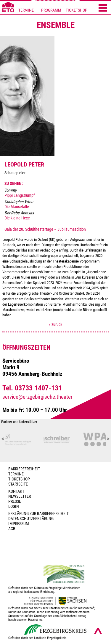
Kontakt (16, 491)
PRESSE (15, 501)
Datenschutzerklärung (31, 519)
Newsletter (20, 496)
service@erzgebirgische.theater (37, 397)
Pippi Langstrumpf (20, 195)
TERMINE (26, 10)
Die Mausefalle (17, 207)
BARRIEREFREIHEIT (24, 469)
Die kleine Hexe (17, 218)
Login (14, 506)
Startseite (18, 484)
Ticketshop (19, 479)
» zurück (55, 325)
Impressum (19, 524)
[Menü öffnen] (103, 8)
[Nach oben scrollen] (98, 631)
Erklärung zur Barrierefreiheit (38, 514)
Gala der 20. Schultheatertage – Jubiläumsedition (45, 229)
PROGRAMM (51, 10)
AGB (12, 529)
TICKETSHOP (77, 10)
